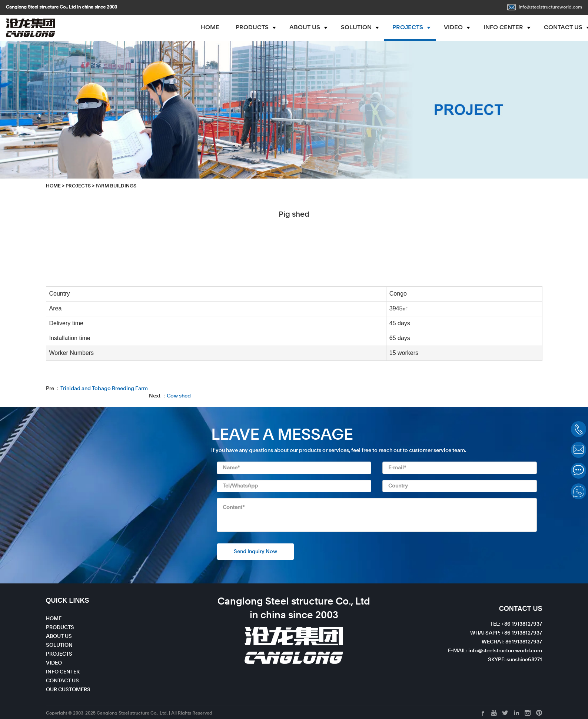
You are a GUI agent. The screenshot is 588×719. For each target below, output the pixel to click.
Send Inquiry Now (255, 552)
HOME (210, 28)
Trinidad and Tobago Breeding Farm (104, 389)
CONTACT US (62, 681)
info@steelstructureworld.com (545, 7)
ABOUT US (305, 28)
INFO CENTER (503, 28)
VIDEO (453, 28)
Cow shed (179, 396)
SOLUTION (356, 28)
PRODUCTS (252, 28)
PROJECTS (408, 28)
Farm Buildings (116, 186)
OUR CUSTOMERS (68, 690)
